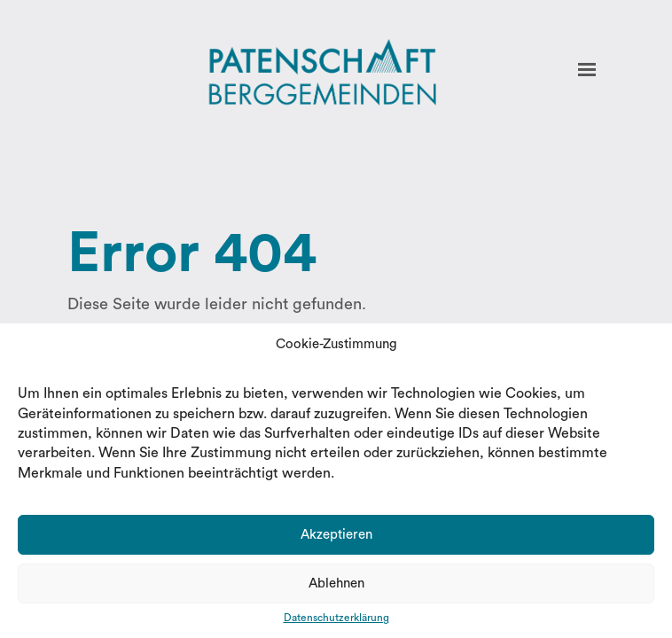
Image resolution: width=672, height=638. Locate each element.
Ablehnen (336, 584)
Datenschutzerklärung (336, 618)
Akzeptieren (336, 535)
